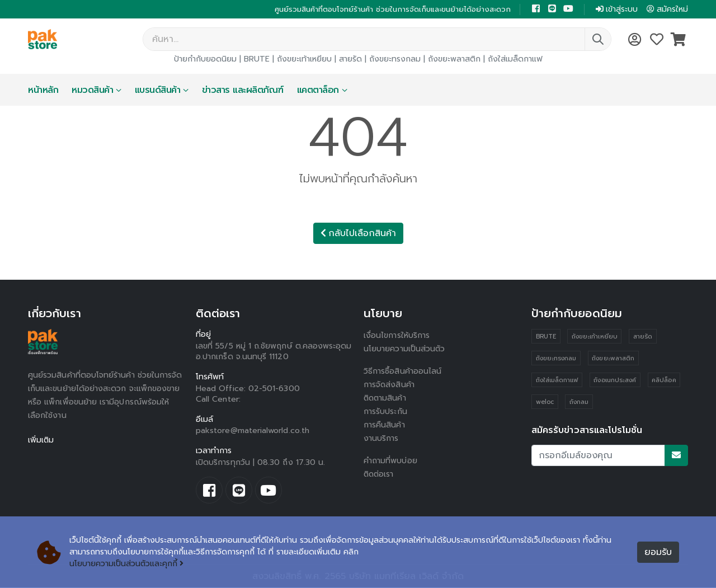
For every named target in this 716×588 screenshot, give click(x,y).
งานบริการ (381, 439)
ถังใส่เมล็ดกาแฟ (515, 60)
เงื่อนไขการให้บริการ (397, 336)
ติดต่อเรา (380, 475)
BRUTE (257, 60)
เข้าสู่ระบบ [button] (617, 9)
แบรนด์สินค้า (158, 91)
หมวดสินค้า (92, 91)
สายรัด (350, 60)
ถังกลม (579, 403)
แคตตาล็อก (318, 91)
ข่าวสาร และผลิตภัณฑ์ (243, 91)
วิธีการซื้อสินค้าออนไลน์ (402, 372)
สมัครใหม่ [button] (667, 9)
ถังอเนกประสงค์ (615, 381)
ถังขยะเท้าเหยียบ (304, 60)
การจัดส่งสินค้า (389, 385)
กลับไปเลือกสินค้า (358, 234)
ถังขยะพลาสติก (454, 60)
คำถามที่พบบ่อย (390, 461)
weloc (545, 403)
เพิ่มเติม (41, 441)
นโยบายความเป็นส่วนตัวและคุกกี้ (127, 564)
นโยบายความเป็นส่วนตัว (404, 349)
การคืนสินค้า (384, 425)
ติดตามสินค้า (386, 399)
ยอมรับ (658, 553)
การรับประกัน (385, 412)
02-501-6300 (274, 389)
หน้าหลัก (43, 91)
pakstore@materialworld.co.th (253, 431)
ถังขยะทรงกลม (395, 60)
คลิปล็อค (664, 381)
